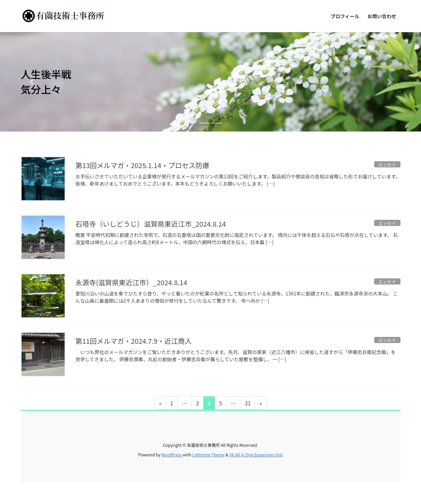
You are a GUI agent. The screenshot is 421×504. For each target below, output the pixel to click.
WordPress (172, 455)
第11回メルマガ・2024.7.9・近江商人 (134, 341)
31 (247, 404)
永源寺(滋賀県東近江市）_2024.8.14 (131, 282)
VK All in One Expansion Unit (256, 455)
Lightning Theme (208, 455)
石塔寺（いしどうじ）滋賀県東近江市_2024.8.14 (151, 224)
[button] (32, 82)
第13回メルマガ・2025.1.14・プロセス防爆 (142, 165)
